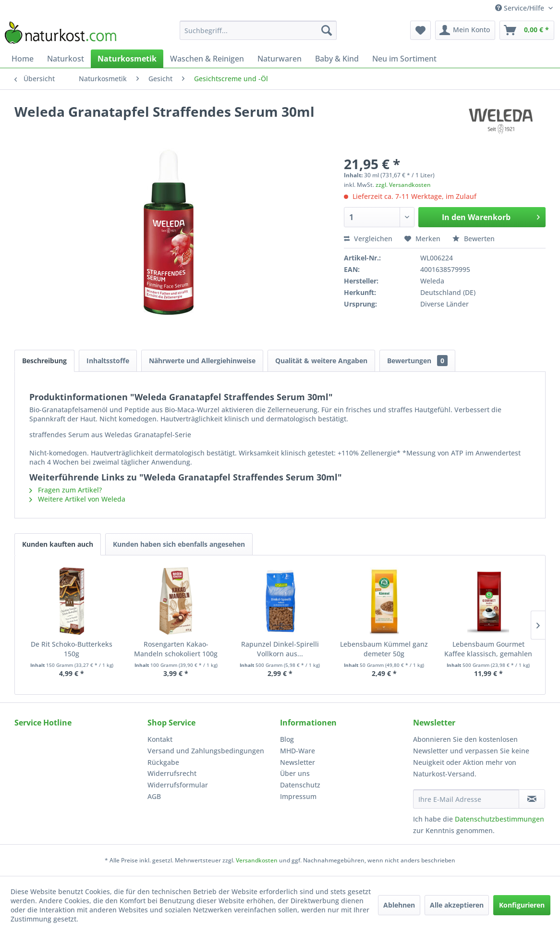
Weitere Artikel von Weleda (77, 499)
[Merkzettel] (420, 30)
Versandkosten (257, 860)
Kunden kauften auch (58, 544)
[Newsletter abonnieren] (532, 799)
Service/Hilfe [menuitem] (521, 8)
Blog (287, 739)
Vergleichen (368, 239)
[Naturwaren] (280, 59)
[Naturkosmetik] (127, 59)
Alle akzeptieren (457, 905)
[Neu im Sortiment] (404, 59)
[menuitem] (258, 30)
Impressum (298, 796)
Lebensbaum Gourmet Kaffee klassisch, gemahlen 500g (488, 649)
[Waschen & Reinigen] (207, 59)
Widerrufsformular (178, 785)
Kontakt (160, 739)
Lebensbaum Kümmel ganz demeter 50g (384, 649)
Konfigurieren (522, 905)
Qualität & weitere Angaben (321, 361)
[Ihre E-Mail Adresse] (466, 799)
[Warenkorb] (527, 30)
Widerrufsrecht (172, 773)
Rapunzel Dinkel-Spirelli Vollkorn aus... (280, 649)
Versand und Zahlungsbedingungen (206, 751)
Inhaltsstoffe (108, 361)
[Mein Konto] (465, 30)
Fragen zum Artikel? (66, 490)
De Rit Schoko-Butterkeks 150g (72, 649)
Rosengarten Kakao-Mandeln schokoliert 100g (176, 649)
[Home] (23, 59)
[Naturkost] (66, 59)
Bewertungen (417, 361)
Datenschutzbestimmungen (499, 819)
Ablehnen (399, 905)
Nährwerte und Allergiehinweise (202, 361)
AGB (154, 796)
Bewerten (474, 239)
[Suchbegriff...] (258, 30)
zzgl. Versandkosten (403, 185)
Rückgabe (163, 762)
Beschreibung (44, 361)
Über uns (295, 773)
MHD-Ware (298, 751)
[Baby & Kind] (337, 59)
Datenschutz (300, 785)
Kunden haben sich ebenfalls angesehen (179, 544)
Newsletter (298, 762)
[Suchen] (327, 30)
